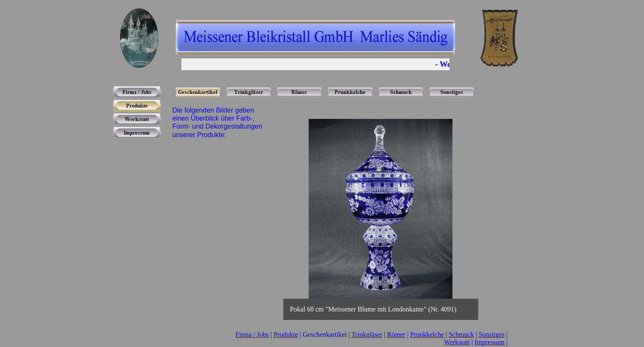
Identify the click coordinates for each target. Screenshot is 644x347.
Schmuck (461, 335)
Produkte (286, 335)
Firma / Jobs (252, 335)
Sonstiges (492, 335)
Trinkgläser (367, 335)
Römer (396, 335)
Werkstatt (457, 342)
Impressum (489, 342)
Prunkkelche (427, 335)
